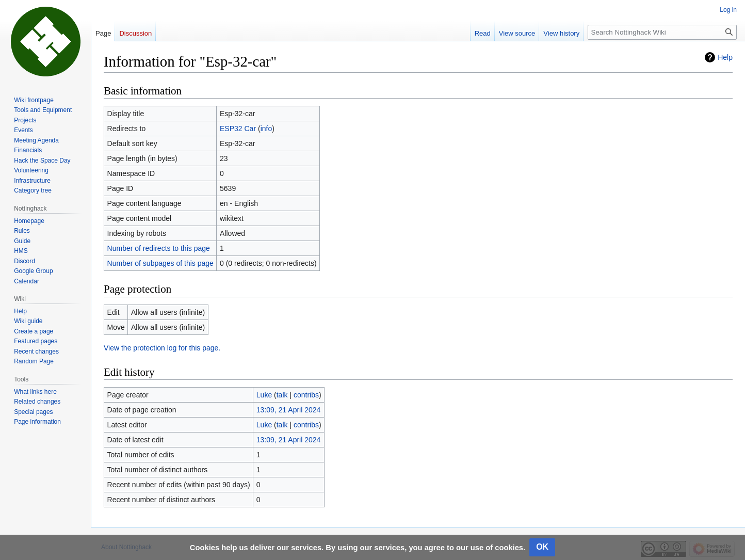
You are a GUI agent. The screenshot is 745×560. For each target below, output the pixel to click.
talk (282, 395)
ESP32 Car (238, 129)
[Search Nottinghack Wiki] (662, 32)
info (266, 129)
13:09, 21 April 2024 (289, 410)
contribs (306, 395)
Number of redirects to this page (159, 248)
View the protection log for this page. (162, 348)
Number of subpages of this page (160, 263)
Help (725, 57)
